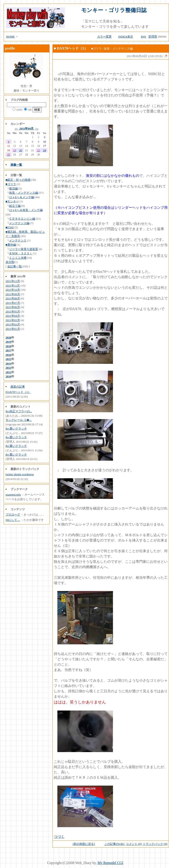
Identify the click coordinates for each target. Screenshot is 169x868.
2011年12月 (13, 281)
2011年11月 (13, 286)
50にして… (13, 520)
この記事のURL (114, 844)
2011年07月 (13, 303)
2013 (8, 368)
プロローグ (13, 515)
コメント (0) (134, 844)
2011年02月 (13, 324)
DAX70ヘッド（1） (18, 392)
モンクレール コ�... (19, 420)
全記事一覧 (15, 266)
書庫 (13, 276)
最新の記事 (18, 387)
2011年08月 (13, 298)
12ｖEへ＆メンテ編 (22, 197)
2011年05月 (13, 312)
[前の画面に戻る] (84, 844)
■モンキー (12, 201)
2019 (8, 342)
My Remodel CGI (111, 863)
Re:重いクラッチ (16, 429)
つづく (59, 837)
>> (37, 128)
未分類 (10, 262)
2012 (8, 372)
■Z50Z (10, 227)
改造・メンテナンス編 (24, 193)
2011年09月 (27, 128)
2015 (8, 359)
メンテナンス (18, 240)
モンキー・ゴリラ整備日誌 (114, 10)
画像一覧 (16, 165)
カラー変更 (104, 37)
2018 (8, 346)
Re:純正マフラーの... (19, 411)
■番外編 (11, 245)
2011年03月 (13, 320)
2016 (8, 355)
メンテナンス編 (19, 223)
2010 (8, 376)
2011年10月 (13, 290)
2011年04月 (13, 316)
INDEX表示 (126, 37)
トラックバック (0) (155, 844)
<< (16, 128)
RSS (144, 37)
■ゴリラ (11, 184)
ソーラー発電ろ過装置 (24, 249)
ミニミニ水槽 (18, 258)
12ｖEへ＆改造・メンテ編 (26, 210)
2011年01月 (13, 329)
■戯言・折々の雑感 (18, 180)
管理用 (153, 37)
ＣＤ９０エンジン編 (22, 219)
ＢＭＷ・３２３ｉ (21, 253)
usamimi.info (13, 495)
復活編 (13, 188)
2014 (8, 363)
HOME (10, 37)
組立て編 (15, 206)
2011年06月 (13, 307)
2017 (8, 350)
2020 (8, 337)
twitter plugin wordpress (20, 474)
